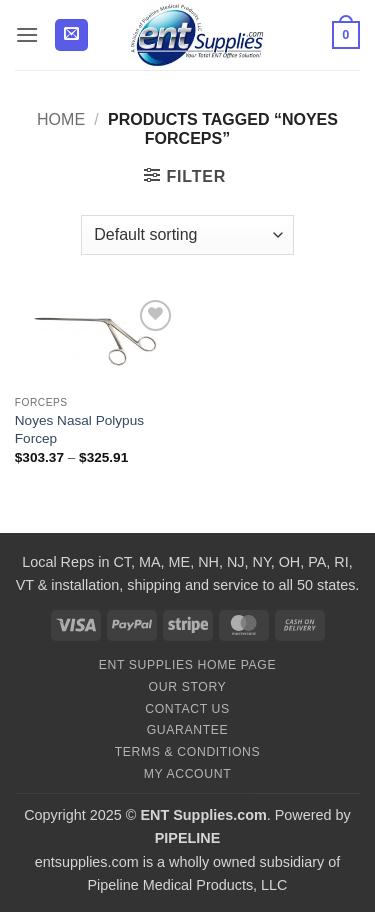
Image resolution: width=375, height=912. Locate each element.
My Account (187, 774)
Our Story (188, 687)
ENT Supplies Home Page (188, 665)
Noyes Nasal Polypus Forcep (79, 429)
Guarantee (188, 730)
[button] (27, 34)
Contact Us (187, 709)
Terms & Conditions (188, 752)
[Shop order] (187, 235)
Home (61, 119)
